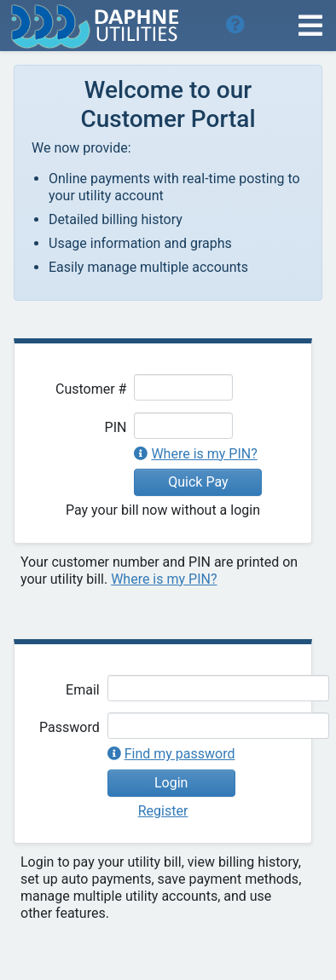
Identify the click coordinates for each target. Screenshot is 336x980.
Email (83, 690)
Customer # (91, 389)
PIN (116, 427)
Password (70, 727)
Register (163, 811)
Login (171, 783)
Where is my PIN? (204, 454)
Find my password (180, 754)
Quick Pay (198, 482)
